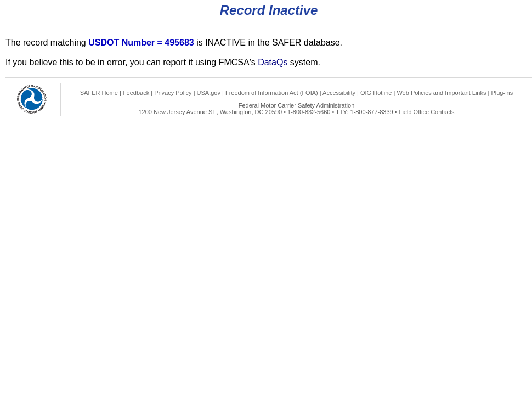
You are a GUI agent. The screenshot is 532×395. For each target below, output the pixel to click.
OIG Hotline (376, 93)
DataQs (273, 62)
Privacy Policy (173, 93)
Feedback (136, 93)
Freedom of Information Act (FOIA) (272, 93)
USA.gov (209, 93)
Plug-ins (502, 93)
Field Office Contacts (427, 112)
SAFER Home (99, 93)
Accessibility (339, 93)
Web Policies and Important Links (441, 93)
